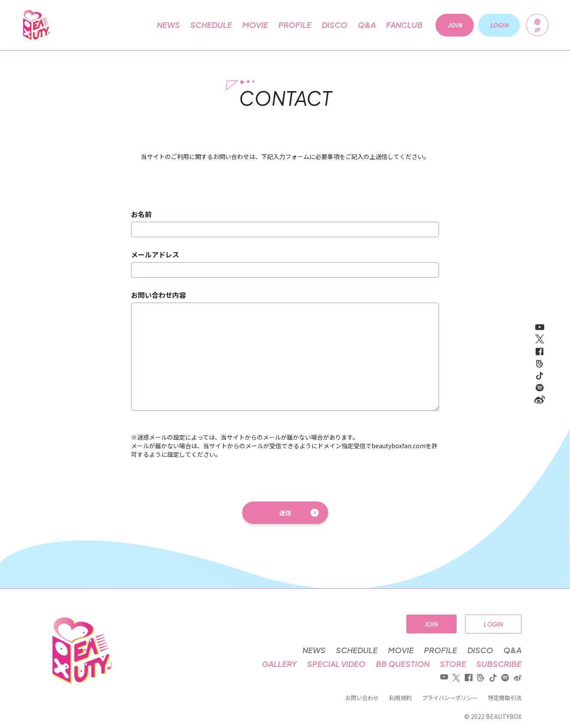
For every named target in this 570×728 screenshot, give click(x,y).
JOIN (431, 624)
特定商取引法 (505, 698)
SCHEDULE (211, 25)
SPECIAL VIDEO (336, 664)
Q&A (367, 25)
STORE (453, 664)
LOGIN (493, 624)
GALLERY (279, 664)
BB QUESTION (403, 664)
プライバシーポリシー (450, 698)
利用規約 (400, 698)
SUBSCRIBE (499, 664)
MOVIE (255, 25)
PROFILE (295, 25)
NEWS (168, 25)
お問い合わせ (362, 698)
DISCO (335, 25)
